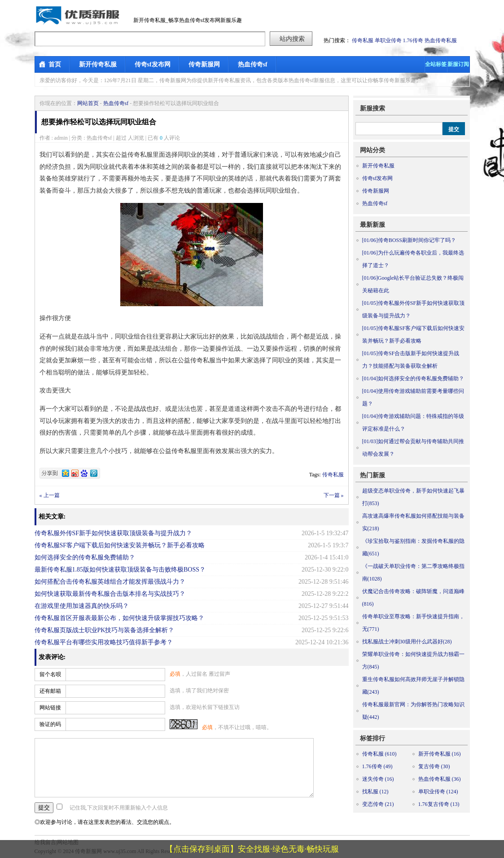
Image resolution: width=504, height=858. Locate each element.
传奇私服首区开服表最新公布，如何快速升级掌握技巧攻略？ (119, 618)
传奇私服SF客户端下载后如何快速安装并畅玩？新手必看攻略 (120, 545)
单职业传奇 (388, 40)
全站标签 (436, 64)
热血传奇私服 (441, 40)
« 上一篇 (50, 495)
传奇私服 (363, 40)
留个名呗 (50, 674)
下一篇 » (334, 495)
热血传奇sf (253, 64)
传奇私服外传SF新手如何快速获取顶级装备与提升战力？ (114, 533)
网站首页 (88, 103)
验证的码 (50, 724)
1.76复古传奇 (439, 804)
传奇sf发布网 (153, 64)
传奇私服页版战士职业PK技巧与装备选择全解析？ (105, 630)
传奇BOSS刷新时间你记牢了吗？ (409, 240)
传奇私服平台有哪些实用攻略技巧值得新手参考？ (104, 642)
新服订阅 (458, 64)
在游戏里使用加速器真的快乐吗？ (82, 606)
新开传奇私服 (98, 64)
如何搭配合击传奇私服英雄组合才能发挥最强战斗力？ (110, 582)
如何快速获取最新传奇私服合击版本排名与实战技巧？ (110, 594)
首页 (55, 64)
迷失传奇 (378, 779)
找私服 (375, 792)
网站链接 (50, 708)
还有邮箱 (50, 691)
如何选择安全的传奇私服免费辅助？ (85, 557)
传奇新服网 (204, 64)
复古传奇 (434, 766)
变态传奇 (378, 804)
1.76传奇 (413, 40)
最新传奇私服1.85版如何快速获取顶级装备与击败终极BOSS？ (120, 570)
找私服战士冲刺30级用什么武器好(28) (407, 642)
